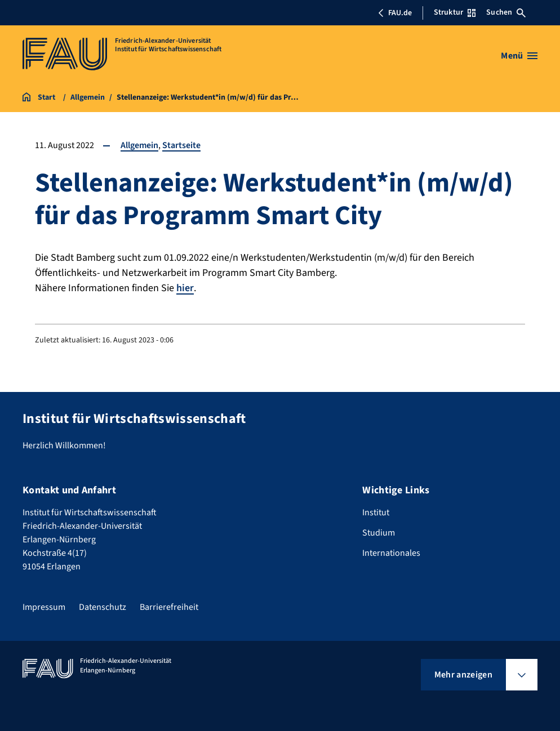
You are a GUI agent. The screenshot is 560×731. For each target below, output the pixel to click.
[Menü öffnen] (519, 56)
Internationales (391, 553)
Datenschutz (103, 607)
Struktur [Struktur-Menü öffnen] (455, 12)
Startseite (181, 145)
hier (185, 288)
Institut (376, 512)
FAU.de (395, 13)
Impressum (44, 607)
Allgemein (139, 145)
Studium (379, 533)
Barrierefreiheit (169, 607)
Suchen (506, 12)
